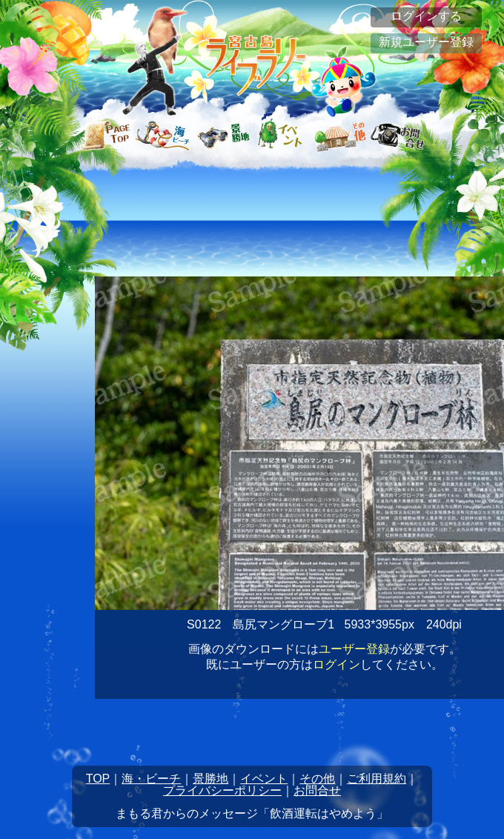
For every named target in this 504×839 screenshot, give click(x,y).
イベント (264, 779)
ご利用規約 (377, 779)
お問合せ (317, 790)
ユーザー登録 (354, 649)
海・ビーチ (151, 779)
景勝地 (210, 779)
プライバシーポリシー (222, 790)
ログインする (426, 16)
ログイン (336, 664)
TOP (98, 779)
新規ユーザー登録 (426, 42)
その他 (317, 779)
